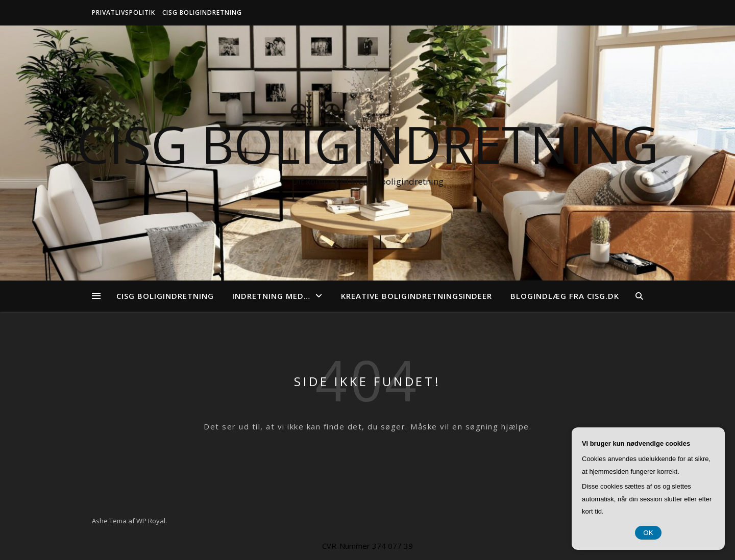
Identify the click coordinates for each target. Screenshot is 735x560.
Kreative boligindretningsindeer (416, 296)
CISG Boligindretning (202, 12)
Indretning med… (271, 296)
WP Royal (151, 521)
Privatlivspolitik (124, 12)
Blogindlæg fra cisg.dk (565, 296)
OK (648, 533)
